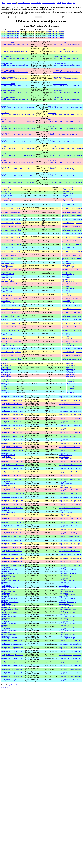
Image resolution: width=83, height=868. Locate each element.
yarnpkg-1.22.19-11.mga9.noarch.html (12, 669)
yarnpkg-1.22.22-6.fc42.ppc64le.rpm (69, 544)
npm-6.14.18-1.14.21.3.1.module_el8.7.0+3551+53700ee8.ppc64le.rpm (65, 114)
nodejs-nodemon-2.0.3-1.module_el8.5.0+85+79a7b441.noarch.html (14, 51)
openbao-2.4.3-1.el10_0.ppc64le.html (7, 338)
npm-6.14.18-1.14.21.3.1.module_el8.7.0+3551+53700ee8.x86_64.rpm (65, 127)
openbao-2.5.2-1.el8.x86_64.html (11, 330)
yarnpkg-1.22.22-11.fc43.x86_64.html (12, 508)
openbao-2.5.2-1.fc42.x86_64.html (11, 259)
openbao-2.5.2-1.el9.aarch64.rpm (71, 305)
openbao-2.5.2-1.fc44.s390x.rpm (71, 226)
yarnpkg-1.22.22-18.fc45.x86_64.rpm (70, 407)
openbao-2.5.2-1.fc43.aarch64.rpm (72, 234)
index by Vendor (36, 3)
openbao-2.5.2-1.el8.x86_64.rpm (71, 330)
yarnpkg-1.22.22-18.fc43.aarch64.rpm (70, 425)
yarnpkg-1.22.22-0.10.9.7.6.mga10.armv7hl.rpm (68, 572)
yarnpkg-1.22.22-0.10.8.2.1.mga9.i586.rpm (66, 605)
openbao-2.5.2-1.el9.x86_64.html (11, 316)
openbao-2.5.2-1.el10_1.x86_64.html (7, 302)
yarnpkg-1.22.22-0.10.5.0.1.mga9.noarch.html (9, 612)
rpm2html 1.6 (13, 685)
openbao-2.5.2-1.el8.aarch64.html (11, 320)
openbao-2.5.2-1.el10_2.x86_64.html (7, 287)
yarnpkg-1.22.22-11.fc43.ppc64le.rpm (70, 501)
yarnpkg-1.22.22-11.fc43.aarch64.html (12, 497)
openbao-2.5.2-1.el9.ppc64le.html (11, 309)
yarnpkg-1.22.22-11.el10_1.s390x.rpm (70, 519)
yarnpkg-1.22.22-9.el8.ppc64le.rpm (69, 529)
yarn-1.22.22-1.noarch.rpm (71, 381)
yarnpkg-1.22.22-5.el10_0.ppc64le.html (12, 558)
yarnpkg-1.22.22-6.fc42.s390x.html (11, 547)
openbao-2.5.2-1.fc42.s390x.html (11, 255)
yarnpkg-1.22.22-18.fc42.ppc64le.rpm (70, 443)
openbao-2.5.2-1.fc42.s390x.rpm (71, 255)
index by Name (61, 3)
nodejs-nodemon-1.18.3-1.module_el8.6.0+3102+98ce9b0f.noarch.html (15, 71)
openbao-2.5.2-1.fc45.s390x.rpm (71, 212)
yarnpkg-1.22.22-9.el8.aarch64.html (11, 526)
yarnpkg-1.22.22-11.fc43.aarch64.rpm (70, 497)
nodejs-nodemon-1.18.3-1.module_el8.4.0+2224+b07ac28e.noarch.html (15, 85)
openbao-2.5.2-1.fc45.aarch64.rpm (72, 205)
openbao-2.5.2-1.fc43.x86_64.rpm (72, 244)
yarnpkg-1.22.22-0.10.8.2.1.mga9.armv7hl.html (10, 601)
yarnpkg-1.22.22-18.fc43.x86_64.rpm (70, 436)
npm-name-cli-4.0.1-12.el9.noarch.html (7, 189)
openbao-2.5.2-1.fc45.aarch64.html (11, 205)
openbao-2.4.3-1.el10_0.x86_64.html (7, 345)
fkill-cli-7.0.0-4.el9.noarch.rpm (55, 32)
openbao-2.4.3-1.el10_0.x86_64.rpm (68, 345)
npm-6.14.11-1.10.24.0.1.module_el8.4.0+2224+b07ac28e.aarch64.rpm (65, 175)
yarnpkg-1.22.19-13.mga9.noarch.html (12, 655)
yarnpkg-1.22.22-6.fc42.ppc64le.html (12, 544)
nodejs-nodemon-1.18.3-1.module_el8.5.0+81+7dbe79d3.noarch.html (14, 78)
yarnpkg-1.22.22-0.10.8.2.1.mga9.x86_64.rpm (67, 608)
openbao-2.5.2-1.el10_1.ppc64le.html (7, 295)
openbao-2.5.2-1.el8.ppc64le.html (11, 323)
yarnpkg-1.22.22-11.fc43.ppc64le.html (12, 501)
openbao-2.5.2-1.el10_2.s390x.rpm (72, 284)
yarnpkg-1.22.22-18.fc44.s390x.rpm (69, 418)
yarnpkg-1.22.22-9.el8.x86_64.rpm (69, 537)
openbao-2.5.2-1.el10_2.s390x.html (11, 284)
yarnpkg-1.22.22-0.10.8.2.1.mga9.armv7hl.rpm (67, 601)
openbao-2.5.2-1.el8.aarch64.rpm (71, 320)
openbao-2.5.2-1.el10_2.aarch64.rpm (68, 277)
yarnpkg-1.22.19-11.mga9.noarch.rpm (70, 669)
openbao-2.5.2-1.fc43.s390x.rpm (71, 241)
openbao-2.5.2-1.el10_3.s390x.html (11, 269)
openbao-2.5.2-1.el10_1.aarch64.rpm (68, 291)
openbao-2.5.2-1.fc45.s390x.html (11, 212)
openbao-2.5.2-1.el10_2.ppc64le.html (7, 280)
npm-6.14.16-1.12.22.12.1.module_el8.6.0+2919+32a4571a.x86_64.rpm (65, 155)
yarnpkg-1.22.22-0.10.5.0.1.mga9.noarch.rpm (67, 612)
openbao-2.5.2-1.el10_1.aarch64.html (7, 291)
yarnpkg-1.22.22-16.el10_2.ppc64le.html (8, 486)
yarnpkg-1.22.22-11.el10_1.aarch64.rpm (65, 511)
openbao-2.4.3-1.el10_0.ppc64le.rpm (68, 338)
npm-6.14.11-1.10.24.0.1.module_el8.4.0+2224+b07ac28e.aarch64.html (18, 175)
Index (4, 3)
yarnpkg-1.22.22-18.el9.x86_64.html (12, 479)
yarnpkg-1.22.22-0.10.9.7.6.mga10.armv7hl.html (10, 572)
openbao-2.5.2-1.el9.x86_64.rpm (71, 316)
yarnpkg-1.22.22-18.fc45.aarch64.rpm (70, 397)
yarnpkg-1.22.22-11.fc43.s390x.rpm (69, 504)
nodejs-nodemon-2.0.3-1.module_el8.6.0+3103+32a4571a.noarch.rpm (66, 44)
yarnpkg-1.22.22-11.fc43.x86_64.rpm (70, 508)
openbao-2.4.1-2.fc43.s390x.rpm (71, 355)
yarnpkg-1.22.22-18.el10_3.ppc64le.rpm (66, 458)
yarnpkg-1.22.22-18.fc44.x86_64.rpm (70, 422)
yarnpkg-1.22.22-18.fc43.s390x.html (12, 433)
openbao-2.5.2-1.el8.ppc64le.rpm (71, 323)
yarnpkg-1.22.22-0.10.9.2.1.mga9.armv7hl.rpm (67, 587)
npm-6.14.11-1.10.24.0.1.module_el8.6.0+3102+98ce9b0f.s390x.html (17, 161)
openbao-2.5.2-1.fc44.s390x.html (11, 226)
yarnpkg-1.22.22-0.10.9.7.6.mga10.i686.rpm (67, 576)
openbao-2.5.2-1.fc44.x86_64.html (11, 230)
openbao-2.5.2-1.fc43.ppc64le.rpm (72, 237)
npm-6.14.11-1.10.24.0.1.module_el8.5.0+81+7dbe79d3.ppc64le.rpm (64, 168)
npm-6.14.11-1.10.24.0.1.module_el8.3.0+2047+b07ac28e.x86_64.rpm (65, 182)
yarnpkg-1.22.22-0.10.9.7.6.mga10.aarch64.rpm (68, 569)
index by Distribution (24, 3)
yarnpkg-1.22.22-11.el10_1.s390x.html (12, 519)
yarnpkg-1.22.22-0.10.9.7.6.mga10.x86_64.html (10, 580)
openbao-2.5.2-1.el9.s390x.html (10, 312)
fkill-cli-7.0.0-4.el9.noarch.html (10, 32)
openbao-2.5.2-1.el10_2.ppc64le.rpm (68, 280)
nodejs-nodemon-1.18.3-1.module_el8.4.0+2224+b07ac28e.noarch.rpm (66, 85)
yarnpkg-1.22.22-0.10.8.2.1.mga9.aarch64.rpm (67, 597)
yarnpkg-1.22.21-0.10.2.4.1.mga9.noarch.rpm (67, 626)
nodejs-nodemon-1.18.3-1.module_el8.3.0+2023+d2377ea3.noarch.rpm (66, 98)
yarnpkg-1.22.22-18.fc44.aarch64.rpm (70, 411)
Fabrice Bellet (5, 688)
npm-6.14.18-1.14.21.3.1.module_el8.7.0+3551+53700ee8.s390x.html (17, 120)
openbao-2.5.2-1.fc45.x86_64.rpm (72, 216)
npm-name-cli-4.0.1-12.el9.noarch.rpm (68, 189)
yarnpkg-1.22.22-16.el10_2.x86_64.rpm (70, 494)
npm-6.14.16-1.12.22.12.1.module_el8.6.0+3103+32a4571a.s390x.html (18, 134)
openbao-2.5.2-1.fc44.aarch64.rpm (72, 219)
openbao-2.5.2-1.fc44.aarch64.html (11, 219)
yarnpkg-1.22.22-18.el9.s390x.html (11, 476)
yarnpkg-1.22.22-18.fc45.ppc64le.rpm (70, 400)
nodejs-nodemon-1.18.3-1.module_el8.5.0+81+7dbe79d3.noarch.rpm (66, 78)
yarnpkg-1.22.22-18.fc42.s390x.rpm (69, 447)
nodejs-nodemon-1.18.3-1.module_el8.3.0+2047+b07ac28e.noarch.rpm (66, 91)
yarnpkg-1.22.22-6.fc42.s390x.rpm (69, 547)
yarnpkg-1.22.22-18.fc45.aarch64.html (12, 397)
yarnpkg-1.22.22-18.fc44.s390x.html (12, 418)
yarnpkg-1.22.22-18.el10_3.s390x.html (12, 461)
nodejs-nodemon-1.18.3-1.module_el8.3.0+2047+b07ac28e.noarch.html (15, 91)
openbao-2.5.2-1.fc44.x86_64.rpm (72, 230)
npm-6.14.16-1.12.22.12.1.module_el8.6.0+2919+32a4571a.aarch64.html (18, 141)
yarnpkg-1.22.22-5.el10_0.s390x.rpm (70, 562)
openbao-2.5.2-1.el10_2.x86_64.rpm (68, 287)
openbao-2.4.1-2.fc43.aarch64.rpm (72, 348)
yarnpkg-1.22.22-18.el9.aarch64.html (12, 468)
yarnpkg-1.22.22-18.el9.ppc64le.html (12, 472)
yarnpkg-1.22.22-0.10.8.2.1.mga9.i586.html (9, 605)
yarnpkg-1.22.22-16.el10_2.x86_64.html (13, 494)
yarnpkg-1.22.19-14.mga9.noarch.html (12, 640)
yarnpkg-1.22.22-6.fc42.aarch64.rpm (69, 540)
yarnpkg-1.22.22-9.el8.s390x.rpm (69, 533)
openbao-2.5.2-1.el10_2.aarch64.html (7, 277)
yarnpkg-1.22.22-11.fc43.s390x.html (12, 504)
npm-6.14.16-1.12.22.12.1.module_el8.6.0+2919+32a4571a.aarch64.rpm (66, 141)
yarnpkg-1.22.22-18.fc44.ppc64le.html (12, 415)
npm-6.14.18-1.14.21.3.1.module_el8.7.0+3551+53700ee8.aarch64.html (18, 107)
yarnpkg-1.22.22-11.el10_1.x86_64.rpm (70, 522)
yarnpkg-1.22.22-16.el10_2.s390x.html (12, 490)
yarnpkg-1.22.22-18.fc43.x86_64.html (12, 436)
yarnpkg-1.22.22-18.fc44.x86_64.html (12, 422)
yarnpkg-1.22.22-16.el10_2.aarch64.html (8, 483)
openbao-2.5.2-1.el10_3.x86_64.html (7, 273)
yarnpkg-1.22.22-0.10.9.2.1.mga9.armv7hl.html (10, 587)
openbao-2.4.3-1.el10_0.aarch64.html (7, 334)
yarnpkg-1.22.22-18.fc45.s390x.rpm (69, 404)
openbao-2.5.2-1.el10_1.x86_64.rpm (68, 302)
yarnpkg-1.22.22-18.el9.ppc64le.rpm (69, 472)
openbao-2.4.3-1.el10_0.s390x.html (11, 341)
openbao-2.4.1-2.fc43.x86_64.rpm (72, 359)
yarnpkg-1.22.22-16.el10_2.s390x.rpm (70, 490)
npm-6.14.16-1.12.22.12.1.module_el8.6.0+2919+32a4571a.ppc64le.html (18, 148)
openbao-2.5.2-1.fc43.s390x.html (11, 241)
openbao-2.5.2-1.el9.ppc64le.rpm (71, 309)
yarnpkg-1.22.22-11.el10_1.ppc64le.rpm (65, 515)
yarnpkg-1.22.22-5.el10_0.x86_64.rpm (70, 565)
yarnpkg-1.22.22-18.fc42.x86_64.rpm (70, 450)
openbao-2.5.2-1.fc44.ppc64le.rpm (72, 223)
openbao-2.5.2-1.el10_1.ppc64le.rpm (68, 295)
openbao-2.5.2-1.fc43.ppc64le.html (11, 237)
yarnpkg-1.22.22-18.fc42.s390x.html (12, 447)
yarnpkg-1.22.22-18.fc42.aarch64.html (12, 440)
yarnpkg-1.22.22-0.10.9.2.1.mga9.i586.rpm (66, 590)
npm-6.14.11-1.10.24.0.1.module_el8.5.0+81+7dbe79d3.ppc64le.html (17, 168)
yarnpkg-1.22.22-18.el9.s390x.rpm (69, 476)
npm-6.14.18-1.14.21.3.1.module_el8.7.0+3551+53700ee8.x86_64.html (18, 127)
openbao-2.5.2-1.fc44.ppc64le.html (11, 223)
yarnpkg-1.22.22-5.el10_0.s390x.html (12, 562)
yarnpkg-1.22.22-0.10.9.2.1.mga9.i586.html (9, 590)
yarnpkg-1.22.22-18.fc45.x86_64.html (12, 407)
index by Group (11, 3)
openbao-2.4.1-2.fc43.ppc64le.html (11, 352)
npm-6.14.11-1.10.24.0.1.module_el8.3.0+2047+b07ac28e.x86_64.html (18, 182)
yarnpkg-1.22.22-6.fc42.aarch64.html (12, 540)
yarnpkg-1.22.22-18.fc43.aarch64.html (12, 425)
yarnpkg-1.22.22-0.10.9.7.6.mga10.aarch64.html (10, 569)
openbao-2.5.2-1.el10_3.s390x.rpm (72, 269)
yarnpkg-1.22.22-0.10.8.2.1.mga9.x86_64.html (10, 608)
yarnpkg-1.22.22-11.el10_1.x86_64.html (13, 522)
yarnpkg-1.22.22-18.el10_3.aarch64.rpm (66, 454)
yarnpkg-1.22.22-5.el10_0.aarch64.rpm (70, 554)
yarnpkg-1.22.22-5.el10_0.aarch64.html (12, 554)
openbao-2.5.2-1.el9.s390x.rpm (71, 312)
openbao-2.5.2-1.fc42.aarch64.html (11, 248)
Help (74, 3)
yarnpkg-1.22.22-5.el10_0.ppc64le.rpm (70, 558)
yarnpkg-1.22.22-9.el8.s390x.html (11, 533)
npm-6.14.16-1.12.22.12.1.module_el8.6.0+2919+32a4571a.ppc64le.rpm (66, 148)
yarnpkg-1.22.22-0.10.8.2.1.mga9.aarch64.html (10, 597)
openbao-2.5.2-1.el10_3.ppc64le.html (7, 266)
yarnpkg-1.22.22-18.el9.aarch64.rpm (69, 468)
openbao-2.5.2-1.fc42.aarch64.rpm (72, 248)
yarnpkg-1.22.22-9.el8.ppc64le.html (11, 529)
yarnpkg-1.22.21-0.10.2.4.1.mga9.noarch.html (9, 626)
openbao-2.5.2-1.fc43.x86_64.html (11, 244)
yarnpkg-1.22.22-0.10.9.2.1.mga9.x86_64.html (10, 594)
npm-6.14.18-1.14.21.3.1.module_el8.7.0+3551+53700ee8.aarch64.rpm (65, 107)
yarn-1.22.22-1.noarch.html (5, 381)
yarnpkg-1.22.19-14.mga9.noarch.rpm (70, 640)
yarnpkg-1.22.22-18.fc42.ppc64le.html (12, 443)
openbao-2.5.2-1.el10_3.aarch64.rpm (68, 262)
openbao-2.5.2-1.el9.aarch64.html (11, 305)
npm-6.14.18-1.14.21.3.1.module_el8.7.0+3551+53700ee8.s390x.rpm (65, 120)
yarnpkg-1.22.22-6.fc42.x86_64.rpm (69, 551)
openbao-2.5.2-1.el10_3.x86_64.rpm (68, 273)
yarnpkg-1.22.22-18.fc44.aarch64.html (12, 411)
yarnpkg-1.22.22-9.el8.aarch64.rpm (69, 526)
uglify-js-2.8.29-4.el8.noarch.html (6, 364)
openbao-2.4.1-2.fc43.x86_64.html (11, 359)
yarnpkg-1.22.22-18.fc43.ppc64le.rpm (70, 429)
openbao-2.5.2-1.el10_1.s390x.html (11, 298)
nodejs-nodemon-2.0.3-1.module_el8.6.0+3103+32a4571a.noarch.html (15, 44)
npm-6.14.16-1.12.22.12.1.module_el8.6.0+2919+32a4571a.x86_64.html (18, 155)
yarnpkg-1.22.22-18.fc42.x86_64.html (12, 450)
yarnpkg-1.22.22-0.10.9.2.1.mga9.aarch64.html (10, 583)
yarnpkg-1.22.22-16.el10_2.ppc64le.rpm (66, 486)
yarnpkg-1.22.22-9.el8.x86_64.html (11, 537)
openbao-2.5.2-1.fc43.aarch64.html (11, 234)
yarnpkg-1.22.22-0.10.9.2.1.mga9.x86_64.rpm (67, 594)
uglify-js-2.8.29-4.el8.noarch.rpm (70, 364)
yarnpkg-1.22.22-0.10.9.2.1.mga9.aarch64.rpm (67, 583)
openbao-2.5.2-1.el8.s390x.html (10, 327)
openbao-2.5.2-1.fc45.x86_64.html (11, 216)
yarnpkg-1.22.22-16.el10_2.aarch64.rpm (66, 483)
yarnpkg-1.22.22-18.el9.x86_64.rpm (69, 479)
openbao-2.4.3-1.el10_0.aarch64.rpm (68, 334)
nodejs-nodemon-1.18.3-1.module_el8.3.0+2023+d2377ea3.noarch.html (15, 98)
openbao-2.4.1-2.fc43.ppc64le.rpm (72, 352)
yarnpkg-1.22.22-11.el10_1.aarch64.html (8, 511)
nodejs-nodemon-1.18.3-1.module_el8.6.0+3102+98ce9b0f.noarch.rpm (66, 71)
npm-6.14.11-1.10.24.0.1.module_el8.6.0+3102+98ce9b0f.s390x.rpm (64, 161)
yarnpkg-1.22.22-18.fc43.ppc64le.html (12, 429)
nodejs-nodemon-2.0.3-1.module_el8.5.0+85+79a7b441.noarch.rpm (66, 51)
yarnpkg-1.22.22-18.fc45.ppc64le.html (12, 400)
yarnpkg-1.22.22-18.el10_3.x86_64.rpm (70, 465)
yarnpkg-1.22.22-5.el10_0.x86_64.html (12, 565)
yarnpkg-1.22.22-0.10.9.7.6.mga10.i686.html (9, 576)
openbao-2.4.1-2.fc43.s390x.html (11, 355)
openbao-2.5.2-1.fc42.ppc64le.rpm (72, 252)
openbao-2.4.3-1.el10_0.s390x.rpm (72, 341)
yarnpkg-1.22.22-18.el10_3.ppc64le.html (8, 458)
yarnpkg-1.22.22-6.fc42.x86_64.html (12, 551)
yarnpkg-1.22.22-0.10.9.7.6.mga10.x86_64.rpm (68, 580)
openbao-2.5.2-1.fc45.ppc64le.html (11, 209)
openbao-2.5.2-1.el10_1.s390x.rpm (72, 298)
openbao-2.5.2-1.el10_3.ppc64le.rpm (68, 266)
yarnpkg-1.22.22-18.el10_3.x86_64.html (13, 465)
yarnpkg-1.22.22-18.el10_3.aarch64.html (8, 454)
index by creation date (49, 3)
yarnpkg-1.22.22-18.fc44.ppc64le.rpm (70, 415)
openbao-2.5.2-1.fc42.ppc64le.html (11, 252)
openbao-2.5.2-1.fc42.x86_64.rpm (72, 259)
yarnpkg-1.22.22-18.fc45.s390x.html (12, 404)
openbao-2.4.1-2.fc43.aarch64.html (11, 348)
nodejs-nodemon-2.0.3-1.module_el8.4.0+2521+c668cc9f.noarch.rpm (66, 57)
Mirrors (69, 3)
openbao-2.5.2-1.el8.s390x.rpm (71, 327)
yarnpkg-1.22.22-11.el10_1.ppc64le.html (8, 515)
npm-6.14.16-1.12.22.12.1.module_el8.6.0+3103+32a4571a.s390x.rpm (65, 134)
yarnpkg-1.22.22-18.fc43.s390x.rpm (69, 433)
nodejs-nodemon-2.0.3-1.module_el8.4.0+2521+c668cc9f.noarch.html (15, 57)
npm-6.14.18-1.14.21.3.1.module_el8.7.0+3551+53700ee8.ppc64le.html (18, 114)
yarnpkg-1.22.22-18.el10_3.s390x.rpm (70, 461)
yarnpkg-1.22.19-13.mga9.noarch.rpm (70, 655)
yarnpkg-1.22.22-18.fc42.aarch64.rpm (70, 440)
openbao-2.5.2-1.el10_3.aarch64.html (7, 262)
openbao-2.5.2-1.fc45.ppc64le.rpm (72, 209)
